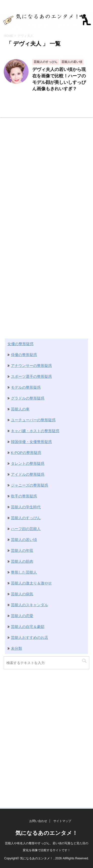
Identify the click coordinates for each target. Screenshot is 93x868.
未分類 (16, 648)
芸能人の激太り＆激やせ (31, 583)
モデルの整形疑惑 (26, 387)
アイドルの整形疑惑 (28, 474)
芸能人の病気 (22, 594)
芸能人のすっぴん (26, 518)
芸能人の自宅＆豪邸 (28, 627)
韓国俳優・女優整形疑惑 (31, 442)
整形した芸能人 (24, 572)
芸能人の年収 (22, 550)
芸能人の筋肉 (22, 561)
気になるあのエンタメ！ (46, 833)
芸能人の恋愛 (22, 616)
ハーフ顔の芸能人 (26, 529)
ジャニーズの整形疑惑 (30, 485)
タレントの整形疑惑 (28, 463)
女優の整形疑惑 (20, 344)
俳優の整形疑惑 (24, 355)
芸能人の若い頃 (24, 540)
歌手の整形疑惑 (24, 496)
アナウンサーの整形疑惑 (31, 366)
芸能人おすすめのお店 (30, 637)
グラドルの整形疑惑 (28, 398)
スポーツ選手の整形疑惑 (31, 376)
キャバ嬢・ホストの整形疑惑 (35, 431)
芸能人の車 (20, 409)
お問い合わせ (38, 821)
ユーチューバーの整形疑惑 (33, 420)
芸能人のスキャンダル (30, 605)
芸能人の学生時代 (26, 507)
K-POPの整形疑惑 (26, 453)
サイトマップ (62, 821)
